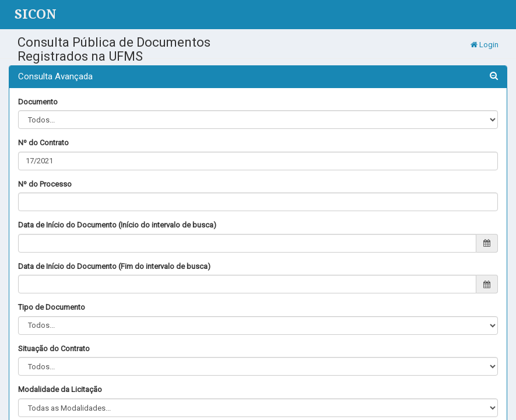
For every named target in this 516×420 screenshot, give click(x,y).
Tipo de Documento (52, 307)
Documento (38, 102)
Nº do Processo (45, 184)
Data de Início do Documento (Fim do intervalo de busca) (114, 266)
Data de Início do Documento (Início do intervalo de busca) (117, 225)
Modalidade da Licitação (60, 389)
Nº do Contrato (43, 143)
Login (485, 45)
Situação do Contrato (54, 349)
